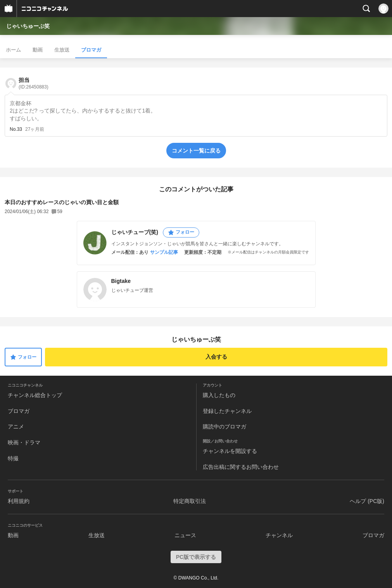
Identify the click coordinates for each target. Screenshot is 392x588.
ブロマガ (91, 50)
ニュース (185, 535)
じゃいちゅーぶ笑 (28, 26)
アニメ (16, 427)
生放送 (62, 50)
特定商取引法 (190, 501)
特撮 (13, 458)
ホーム (13, 50)
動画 (38, 50)
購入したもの (219, 395)
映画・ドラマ (24, 442)
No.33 (16, 129)
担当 (34, 83)
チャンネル (279, 535)
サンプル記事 (164, 252)
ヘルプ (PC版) (367, 501)
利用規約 (19, 501)
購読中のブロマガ (224, 427)
